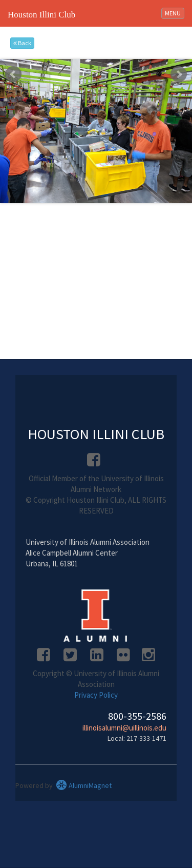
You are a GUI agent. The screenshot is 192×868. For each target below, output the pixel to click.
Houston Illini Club (41, 15)
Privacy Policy (96, 695)
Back (22, 43)
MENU (174, 13)
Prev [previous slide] (13, 74)
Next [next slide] (179, 74)
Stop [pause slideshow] (100, 67)
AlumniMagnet (84, 785)
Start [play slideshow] (92, 67)
